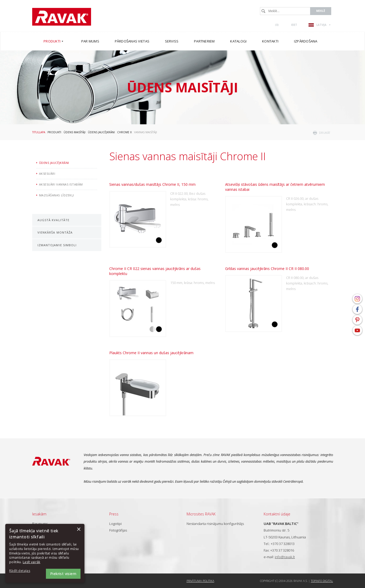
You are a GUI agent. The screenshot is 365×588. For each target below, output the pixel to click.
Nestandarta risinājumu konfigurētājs (215, 524)
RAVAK (62, 17)
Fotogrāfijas (118, 530)
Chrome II (124, 132)
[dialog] (45, 553)
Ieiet (294, 25)
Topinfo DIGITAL (322, 581)
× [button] (79, 530)
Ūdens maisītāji (75, 132)
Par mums (40, 524)
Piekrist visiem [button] (63, 574)
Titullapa (39, 132)
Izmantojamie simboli (57, 245)
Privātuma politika (200, 581)
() (277, 25)
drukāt (325, 133)
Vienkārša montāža (55, 232)
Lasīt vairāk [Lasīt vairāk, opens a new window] (32, 562)
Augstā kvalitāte (54, 220)
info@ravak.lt (285, 557)
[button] (24, 571)
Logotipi (115, 524)
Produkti (54, 132)
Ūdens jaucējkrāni (101, 132)
